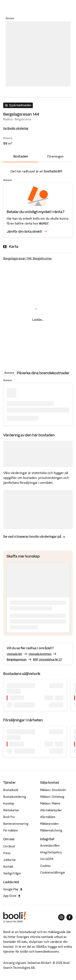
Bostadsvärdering (15, 797)
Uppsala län (14, 654)
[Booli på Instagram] (61, 917)
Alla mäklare (48, 817)
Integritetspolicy (51, 852)
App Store (12, 896)
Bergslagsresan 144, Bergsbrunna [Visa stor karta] (27, 258)
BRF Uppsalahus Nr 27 (47, 659)
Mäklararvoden (49, 824)
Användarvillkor (50, 846)
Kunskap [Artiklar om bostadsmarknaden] (9, 803)
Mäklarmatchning (51, 830)
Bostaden (21, 156)
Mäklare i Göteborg (52, 797)
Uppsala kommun (40, 654)
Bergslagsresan (17, 659)
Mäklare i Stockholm (53, 790)
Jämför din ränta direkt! (27, 232)
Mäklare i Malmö (50, 803)
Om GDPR (47, 859)
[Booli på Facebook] (70, 917)
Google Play (13, 889)
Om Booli (9, 846)
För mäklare (11, 830)
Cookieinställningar (53, 873)
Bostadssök (11, 790)
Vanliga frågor (12, 873)
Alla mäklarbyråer (51, 810)
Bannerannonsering (16, 824)
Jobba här (10, 860)
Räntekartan (11, 810)
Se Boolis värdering (16, 128)
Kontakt (8, 867)
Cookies (45, 866)
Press (7, 853)
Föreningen (55, 156)
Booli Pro (9, 817)
